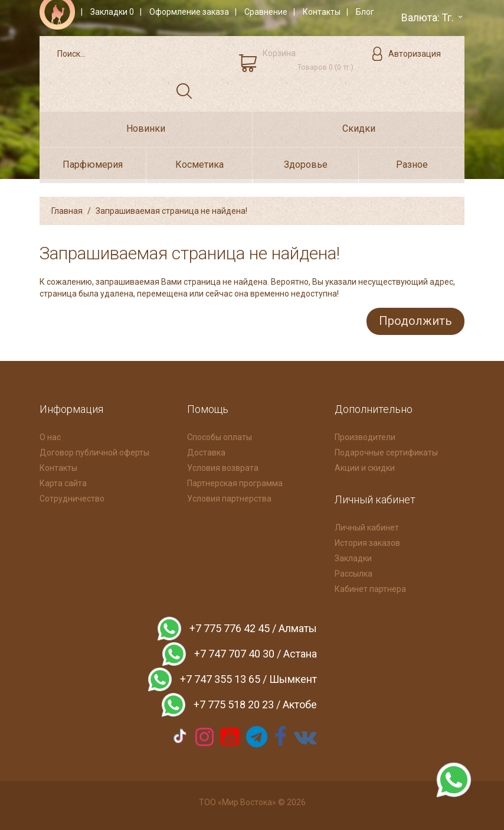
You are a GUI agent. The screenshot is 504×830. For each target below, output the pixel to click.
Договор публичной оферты (94, 450)
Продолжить (413, 320)
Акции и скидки (365, 466)
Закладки (353, 556)
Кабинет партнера (370, 587)
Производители (365, 435)
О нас (50, 435)
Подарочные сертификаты (386, 450)
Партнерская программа (235, 481)
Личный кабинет (367, 525)
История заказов (367, 541)
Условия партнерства (229, 496)
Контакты (58, 466)
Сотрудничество (72, 496)
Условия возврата (223, 466)
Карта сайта (63, 481)
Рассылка (354, 571)
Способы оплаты (220, 435)
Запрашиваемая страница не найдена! (171, 210)
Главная (67, 210)
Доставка (206, 450)
